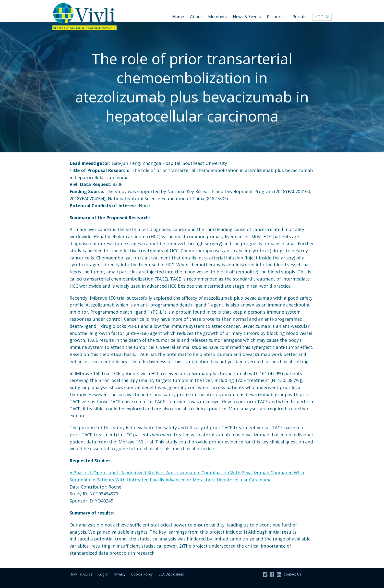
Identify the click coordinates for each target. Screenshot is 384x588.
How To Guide (81, 574)
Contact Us (292, 574)
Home (178, 17)
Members (217, 17)
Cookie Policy (142, 574)
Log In (322, 17)
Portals (300, 17)
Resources (277, 17)
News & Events (247, 17)
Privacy (120, 574)
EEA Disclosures (171, 574)
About (196, 17)
